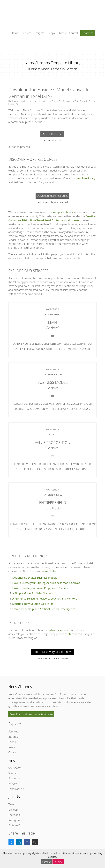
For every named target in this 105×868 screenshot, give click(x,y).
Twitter (13, 804)
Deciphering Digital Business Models (35, 578)
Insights (39, 33)
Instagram (15, 820)
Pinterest (14, 825)
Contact (74, 33)
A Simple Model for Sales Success (33, 593)
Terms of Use (49, 571)
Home (15, 33)
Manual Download (52, 134)
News (62, 33)
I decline (58, 862)
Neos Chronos (17, 694)
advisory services (59, 630)
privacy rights (31, 853)
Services (26, 33)
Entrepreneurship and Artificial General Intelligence (44, 609)
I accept (46, 862)
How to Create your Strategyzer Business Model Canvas (46, 583)
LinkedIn (14, 810)
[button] (11, 842)
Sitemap (13, 773)
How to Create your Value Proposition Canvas (40, 588)
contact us (71, 634)
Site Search (15, 768)
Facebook (14, 815)
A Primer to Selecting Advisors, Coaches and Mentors (45, 599)
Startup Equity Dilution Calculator (33, 604)
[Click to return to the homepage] (53, 16)
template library (86, 178)
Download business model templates (31, 714)
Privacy (13, 784)
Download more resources (52, 196)
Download (88, 33)
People (52, 33)
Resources (15, 778)
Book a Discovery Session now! (52, 652)
